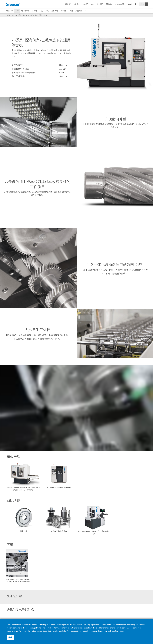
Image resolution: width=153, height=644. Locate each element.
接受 (10, 637)
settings (113, 631)
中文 (142, 4)
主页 (8, 15)
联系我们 (109, 4)
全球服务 (64, 11)
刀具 (41, 11)
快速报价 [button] (15, 596)
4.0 (86, 11)
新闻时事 (68, 4)
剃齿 (13, 15)
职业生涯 (100, 4)
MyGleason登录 (120, 4)
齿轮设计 (10, 11)
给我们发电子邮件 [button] (22, 610)
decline (79, 631)
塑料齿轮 (55, 11)
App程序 (85, 4)
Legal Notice (48, 631)
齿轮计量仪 (25, 11)
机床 (17, 11)
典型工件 (79, 11)
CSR (93, 4)
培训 (71, 11)
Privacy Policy (63, 631)
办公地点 (77, 4)
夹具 (47, 11)
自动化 (34, 11)
